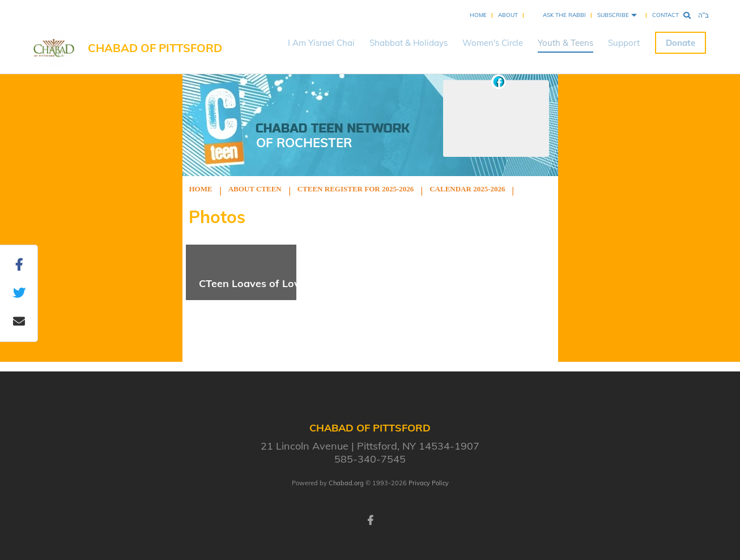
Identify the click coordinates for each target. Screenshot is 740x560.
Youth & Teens (565, 43)
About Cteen (255, 189)
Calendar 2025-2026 (467, 189)
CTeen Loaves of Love (252, 283)
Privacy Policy (429, 483)
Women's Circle (493, 43)
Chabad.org (346, 483)
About (508, 15)
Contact (665, 15)
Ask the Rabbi (564, 15)
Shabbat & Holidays (409, 43)
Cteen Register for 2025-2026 (356, 189)
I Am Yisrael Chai (321, 43)
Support (624, 43)
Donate (681, 43)
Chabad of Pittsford (155, 48)
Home (478, 15)
